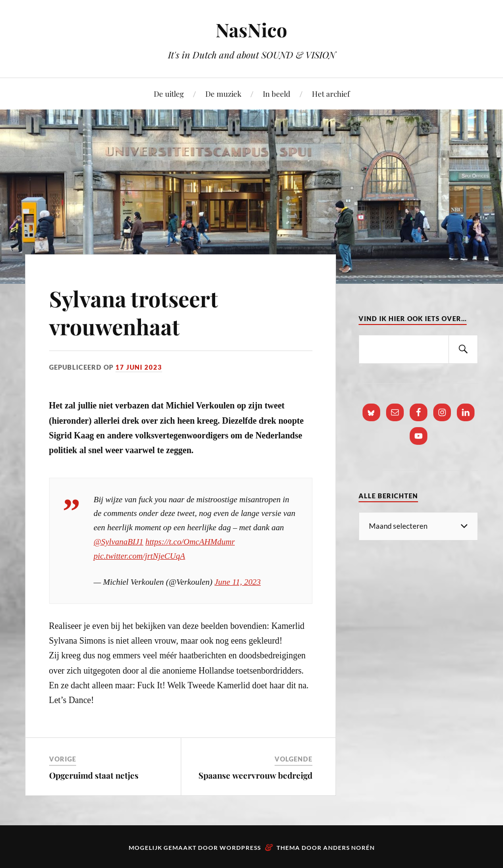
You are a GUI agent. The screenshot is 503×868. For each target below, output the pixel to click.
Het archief (331, 94)
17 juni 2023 (139, 367)
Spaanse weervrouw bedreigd (255, 775)
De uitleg (169, 94)
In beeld (277, 94)
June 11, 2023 (238, 582)
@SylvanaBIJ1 (119, 542)
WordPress (240, 848)
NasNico (251, 30)
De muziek (223, 94)
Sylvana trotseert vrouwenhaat (134, 312)
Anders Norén (349, 848)
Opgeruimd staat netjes (94, 775)
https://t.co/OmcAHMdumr (190, 542)
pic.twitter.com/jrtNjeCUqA (140, 556)
